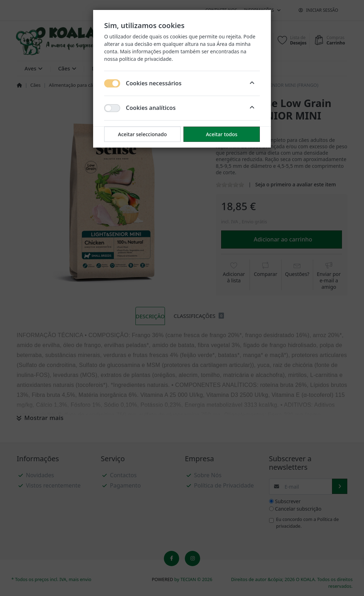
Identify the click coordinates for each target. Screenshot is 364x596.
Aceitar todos (222, 134)
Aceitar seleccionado (143, 134)
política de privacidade (145, 59)
